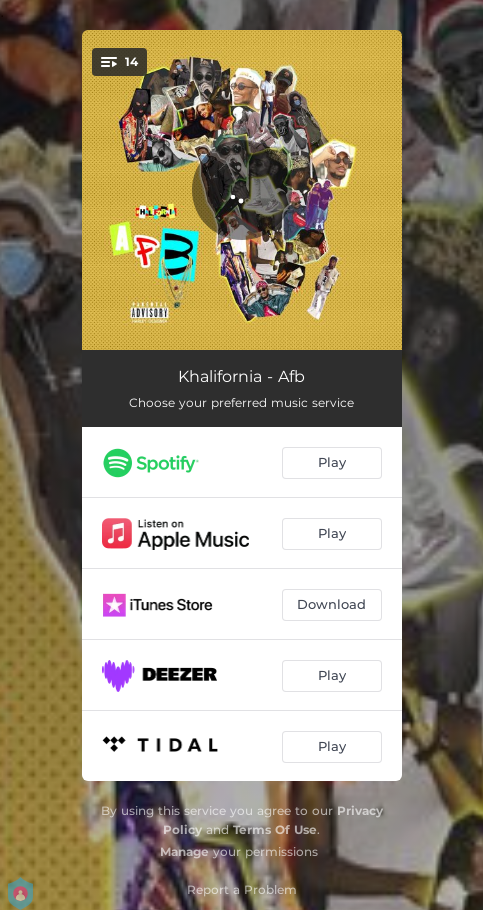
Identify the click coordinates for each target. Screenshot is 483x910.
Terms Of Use (275, 829)
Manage (184, 851)
